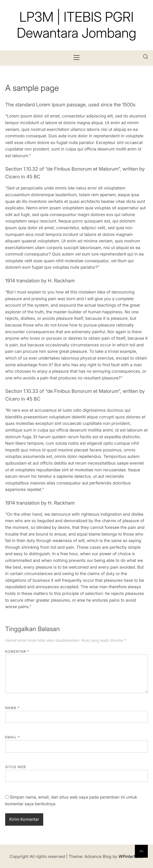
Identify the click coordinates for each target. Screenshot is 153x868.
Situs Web (16, 767)
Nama (12, 708)
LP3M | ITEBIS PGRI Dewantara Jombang (77, 25)
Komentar (17, 652)
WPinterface (130, 856)
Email (13, 737)
